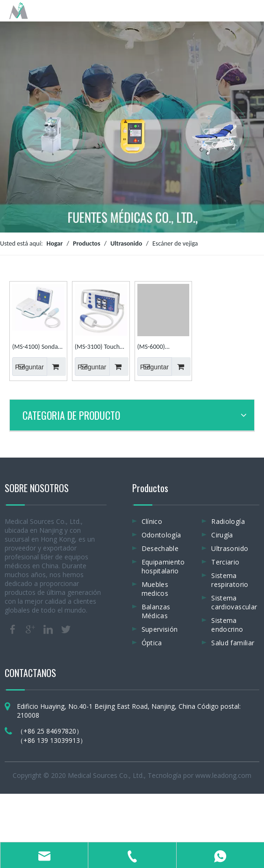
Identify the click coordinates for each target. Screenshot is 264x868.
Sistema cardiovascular (234, 602)
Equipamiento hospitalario (163, 566)
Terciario (225, 562)
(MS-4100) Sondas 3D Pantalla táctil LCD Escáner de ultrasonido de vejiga (36, 348)
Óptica (152, 643)
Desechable (160, 548)
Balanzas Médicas (156, 611)
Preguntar (28, 367)
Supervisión (160, 629)
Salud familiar (233, 643)
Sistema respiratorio (230, 580)
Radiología (228, 521)
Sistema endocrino (227, 625)
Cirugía (222, 535)
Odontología (161, 535)
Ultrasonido (230, 548)
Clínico (152, 521)
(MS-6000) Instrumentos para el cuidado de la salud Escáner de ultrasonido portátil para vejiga (163, 348)
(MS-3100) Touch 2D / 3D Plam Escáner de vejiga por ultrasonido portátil (97, 348)
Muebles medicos (155, 589)
